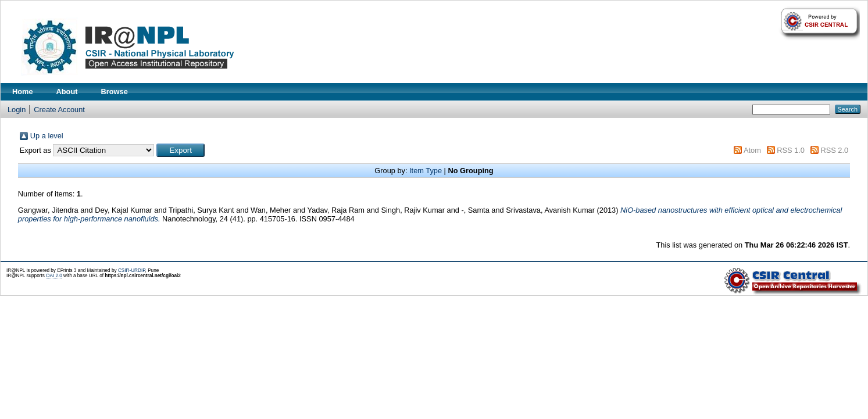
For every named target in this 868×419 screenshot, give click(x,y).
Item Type (426, 171)
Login (17, 110)
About (67, 92)
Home (23, 92)
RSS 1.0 (791, 150)
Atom (752, 150)
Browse (115, 92)
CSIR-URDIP (132, 271)
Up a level (47, 136)
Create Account (59, 110)
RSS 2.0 (835, 150)
